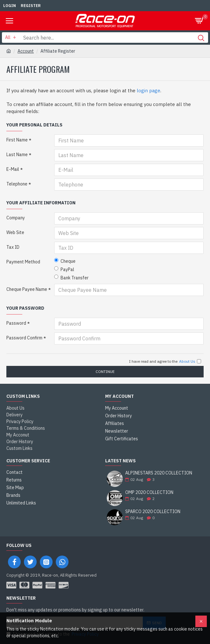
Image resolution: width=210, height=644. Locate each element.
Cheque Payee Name (27, 289)
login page (148, 91)
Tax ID (13, 247)
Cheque (65, 261)
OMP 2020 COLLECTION (149, 492)
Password (16, 323)
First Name (17, 140)
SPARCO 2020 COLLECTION (153, 512)
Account (26, 51)
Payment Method (23, 262)
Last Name (17, 155)
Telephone (17, 184)
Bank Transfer (71, 278)
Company (16, 218)
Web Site (15, 232)
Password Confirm (24, 338)
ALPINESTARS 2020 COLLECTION (159, 473)
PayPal (64, 269)
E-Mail (13, 169)
